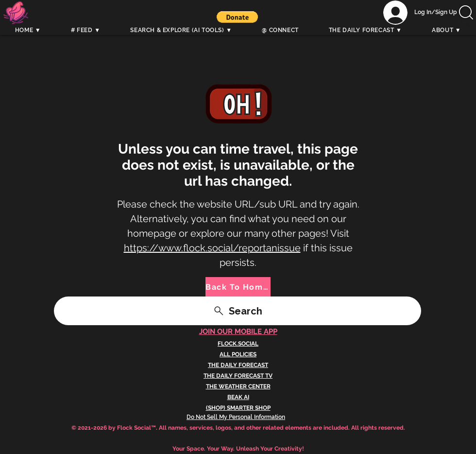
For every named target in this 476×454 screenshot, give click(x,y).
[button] (237, 17)
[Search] (466, 23)
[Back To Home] (238, 287)
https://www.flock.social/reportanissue (212, 248)
